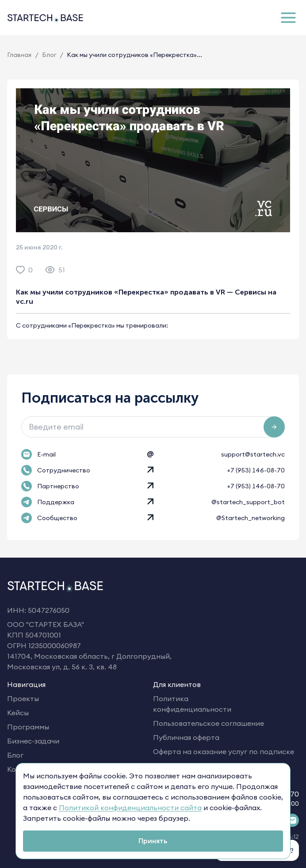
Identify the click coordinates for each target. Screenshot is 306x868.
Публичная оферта (186, 737)
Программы (28, 727)
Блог (49, 55)
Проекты (23, 698)
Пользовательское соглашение (208, 723)
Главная (19, 55)
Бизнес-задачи (33, 741)
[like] (20, 270)
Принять (153, 841)
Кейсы (18, 713)
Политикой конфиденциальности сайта (130, 808)
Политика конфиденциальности (192, 704)
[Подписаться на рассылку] (274, 427)
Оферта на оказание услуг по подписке (224, 751)
